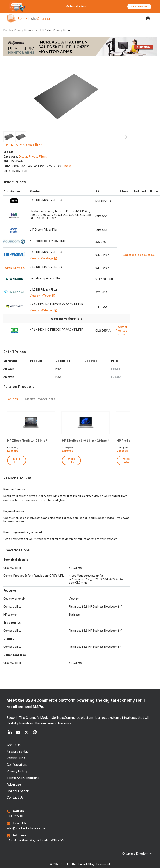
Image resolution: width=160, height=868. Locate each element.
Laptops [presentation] (12, 399)
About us (14, 745)
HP (15, 152)
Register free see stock (122, 330)
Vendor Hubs (16, 758)
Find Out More (139, 7)
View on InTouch (42, 296)
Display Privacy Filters (18, 30)
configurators (17, 765)
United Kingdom (137, 854)
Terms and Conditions (23, 778)
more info (17, 460)
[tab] (12, 399)
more (68, 166)
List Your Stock (18, 791)
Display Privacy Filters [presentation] (40, 399)
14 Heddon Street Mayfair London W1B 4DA (35, 840)
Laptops (13, 451)
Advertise (14, 784)
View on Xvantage (43, 258)
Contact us (15, 797)
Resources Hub (18, 751)
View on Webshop (44, 310)
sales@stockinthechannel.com (26, 828)
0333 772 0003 (17, 816)
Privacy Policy (17, 771)
